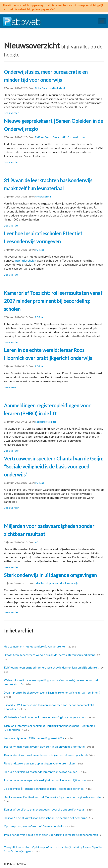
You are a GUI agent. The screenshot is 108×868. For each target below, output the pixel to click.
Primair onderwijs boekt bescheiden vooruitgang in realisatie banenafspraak (51, 835)
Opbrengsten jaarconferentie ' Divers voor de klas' (35, 826)
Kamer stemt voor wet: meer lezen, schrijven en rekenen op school (45, 755)
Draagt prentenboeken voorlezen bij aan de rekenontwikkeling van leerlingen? (52, 692)
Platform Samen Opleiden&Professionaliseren (60, 137)
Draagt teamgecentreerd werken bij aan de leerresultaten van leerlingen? (50, 655)
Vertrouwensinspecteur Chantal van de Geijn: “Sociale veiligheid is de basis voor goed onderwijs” (54, 467)
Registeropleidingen (46, 422)
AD (37, 542)
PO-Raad (40, 250)
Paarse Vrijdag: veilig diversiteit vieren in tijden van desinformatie (44, 747)
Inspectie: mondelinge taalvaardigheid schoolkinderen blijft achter (45, 780)
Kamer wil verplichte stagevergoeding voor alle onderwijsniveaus (44, 809)
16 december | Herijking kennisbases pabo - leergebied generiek (44, 789)
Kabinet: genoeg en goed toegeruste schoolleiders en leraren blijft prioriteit (51, 667)
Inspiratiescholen (25, 260)
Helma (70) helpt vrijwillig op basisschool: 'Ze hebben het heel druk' (45, 818)
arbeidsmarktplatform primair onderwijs (56, 583)
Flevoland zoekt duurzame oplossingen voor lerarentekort (40, 763)
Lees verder (11, 113)
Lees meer (10, 387)
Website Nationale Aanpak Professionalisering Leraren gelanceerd (45, 717)
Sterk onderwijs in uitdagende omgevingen (50, 575)
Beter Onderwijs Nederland (50, 88)
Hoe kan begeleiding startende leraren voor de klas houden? (41, 772)
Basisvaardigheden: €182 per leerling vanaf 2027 (34, 738)
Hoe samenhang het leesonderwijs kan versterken (35, 646)
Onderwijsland (43, 197)
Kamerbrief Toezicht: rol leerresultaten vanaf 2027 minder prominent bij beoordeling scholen (53, 301)
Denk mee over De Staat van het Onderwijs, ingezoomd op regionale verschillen (53, 797)
